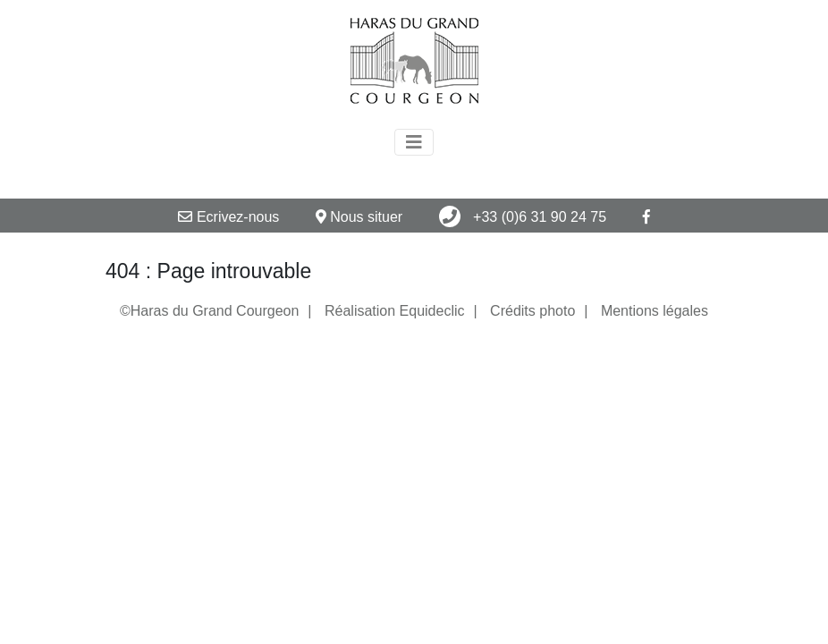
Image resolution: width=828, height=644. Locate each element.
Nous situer (359, 217)
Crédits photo (532, 311)
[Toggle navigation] (414, 142)
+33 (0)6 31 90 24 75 (523, 216)
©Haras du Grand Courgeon (209, 311)
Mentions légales (655, 311)
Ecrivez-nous (228, 217)
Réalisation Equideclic (395, 311)
